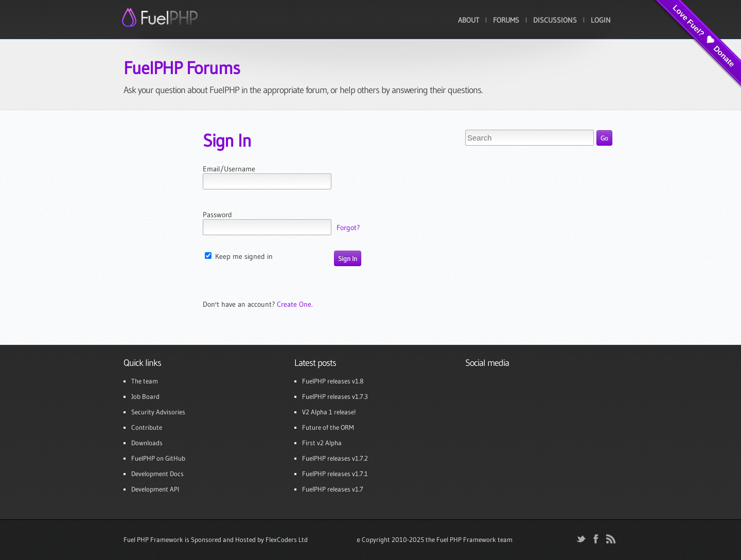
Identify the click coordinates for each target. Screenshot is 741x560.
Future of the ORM (328, 427)
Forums (506, 20)
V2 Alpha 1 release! (329, 412)
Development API (155, 489)
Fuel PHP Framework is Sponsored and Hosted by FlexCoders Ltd (216, 539)
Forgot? (348, 227)
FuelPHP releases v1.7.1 (335, 474)
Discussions (555, 20)
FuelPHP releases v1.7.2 (335, 458)
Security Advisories (158, 412)
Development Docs (157, 474)
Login (601, 20)
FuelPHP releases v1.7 (333, 489)
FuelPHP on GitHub (158, 458)
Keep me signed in (239, 256)
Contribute (147, 427)
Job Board (145, 396)
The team (145, 381)
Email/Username (229, 169)
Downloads (147, 443)
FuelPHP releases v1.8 (333, 381)
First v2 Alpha (322, 443)
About (469, 20)
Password (217, 215)
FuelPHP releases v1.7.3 (335, 396)
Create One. (295, 304)
